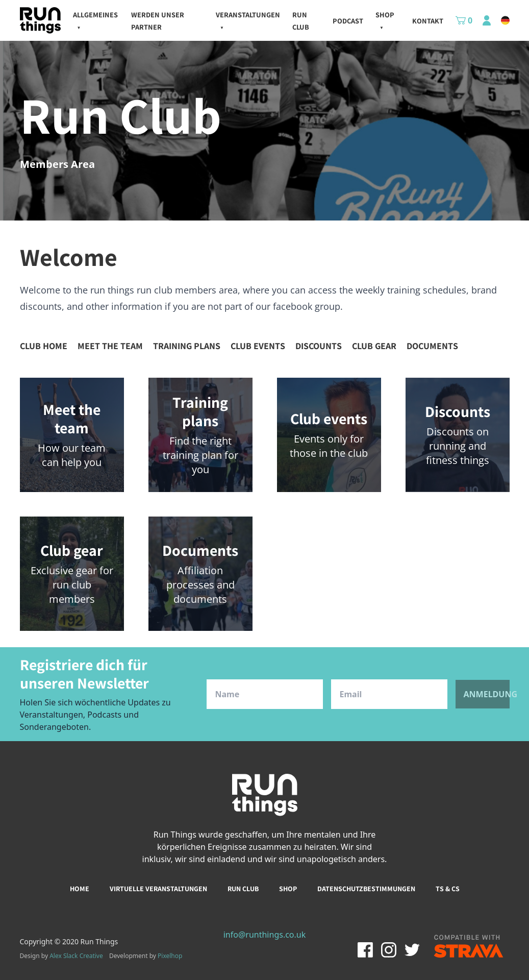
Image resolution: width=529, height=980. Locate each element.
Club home (44, 346)
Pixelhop (170, 956)
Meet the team (110, 346)
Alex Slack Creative (76, 956)
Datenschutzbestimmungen (366, 889)
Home (80, 889)
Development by (146, 956)
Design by (61, 956)
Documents (432, 346)
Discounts (319, 346)
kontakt (428, 21)
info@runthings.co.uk (265, 935)
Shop (288, 889)
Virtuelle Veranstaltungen (158, 889)
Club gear (374, 346)
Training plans (187, 346)
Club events (258, 346)
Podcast (348, 21)
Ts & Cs (448, 889)
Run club (243, 889)
